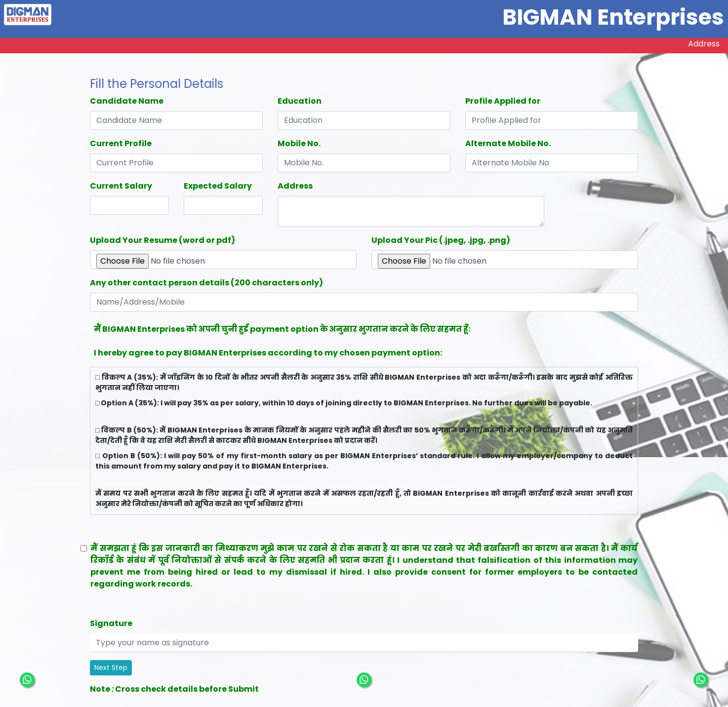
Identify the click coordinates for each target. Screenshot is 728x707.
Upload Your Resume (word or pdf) (162, 240)
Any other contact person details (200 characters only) (206, 283)
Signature (111, 623)
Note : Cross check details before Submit (174, 689)
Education (300, 101)
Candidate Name (127, 101)
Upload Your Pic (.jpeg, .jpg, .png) (441, 240)
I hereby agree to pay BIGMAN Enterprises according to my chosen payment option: (268, 353)
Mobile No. (299, 143)
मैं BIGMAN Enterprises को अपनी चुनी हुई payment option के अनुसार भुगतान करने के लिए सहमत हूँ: (282, 329)
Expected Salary (218, 186)
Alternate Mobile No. (508, 143)
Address (295, 186)
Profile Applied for (503, 101)
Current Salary (121, 186)
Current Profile (121, 143)
